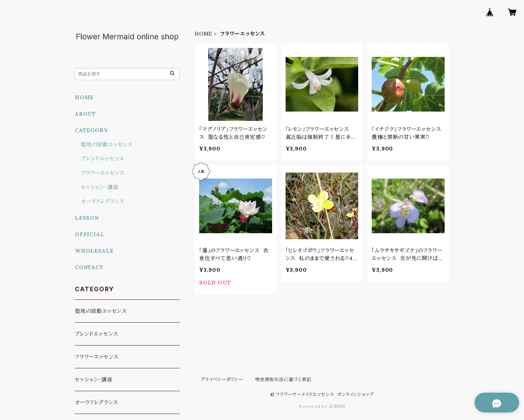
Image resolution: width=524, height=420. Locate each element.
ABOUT (86, 114)
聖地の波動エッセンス (107, 144)
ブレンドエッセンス (103, 159)
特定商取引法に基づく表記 (283, 379)
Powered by (322, 406)
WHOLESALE (94, 251)
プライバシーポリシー (222, 379)
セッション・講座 (100, 187)
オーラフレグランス (103, 201)
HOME (203, 34)
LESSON (87, 218)
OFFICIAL (89, 234)
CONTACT (89, 267)
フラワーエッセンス (103, 173)
